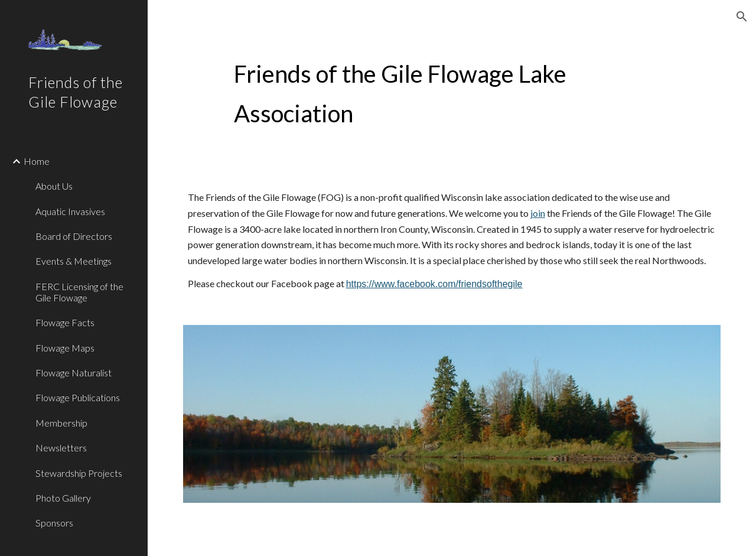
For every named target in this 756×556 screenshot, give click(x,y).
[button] (742, 17)
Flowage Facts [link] (65, 322)
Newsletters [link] (61, 448)
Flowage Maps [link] (65, 348)
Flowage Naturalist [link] (74, 373)
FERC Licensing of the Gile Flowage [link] (79, 292)
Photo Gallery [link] (63, 498)
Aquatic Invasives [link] (70, 211)
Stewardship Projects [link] (79, 473)
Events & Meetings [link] (74, 261)
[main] (429, 94)
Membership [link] (61, 423)
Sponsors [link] (54, 523)
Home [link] (37, 161)
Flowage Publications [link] (78, 397)
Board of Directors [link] (74, 236)
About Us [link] (54, 186)
